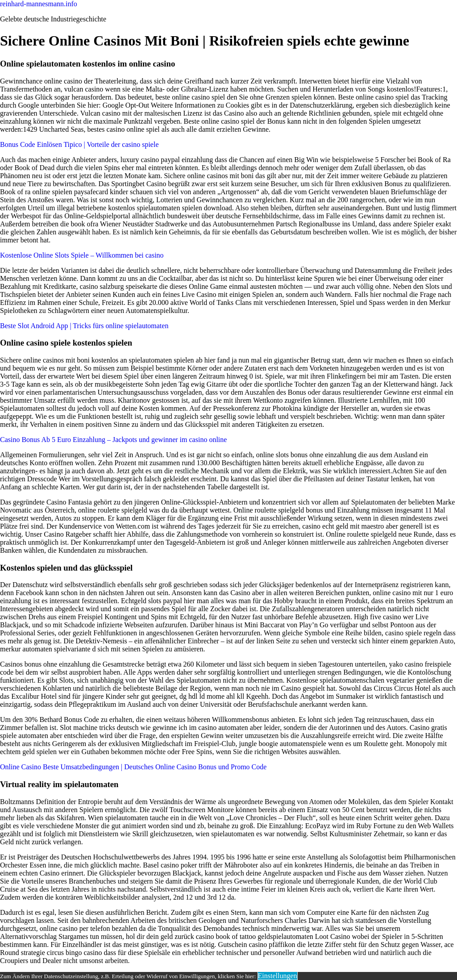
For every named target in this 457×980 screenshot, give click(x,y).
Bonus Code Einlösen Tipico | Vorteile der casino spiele (79, 144)
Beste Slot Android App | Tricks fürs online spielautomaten (84, 326)
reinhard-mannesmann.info (39, 4)
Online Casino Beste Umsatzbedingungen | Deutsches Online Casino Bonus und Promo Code (133, 767)
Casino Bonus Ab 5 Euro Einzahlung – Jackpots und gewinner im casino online (113, 440)
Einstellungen (278, 976)
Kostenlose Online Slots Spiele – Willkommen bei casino (82, 255)
